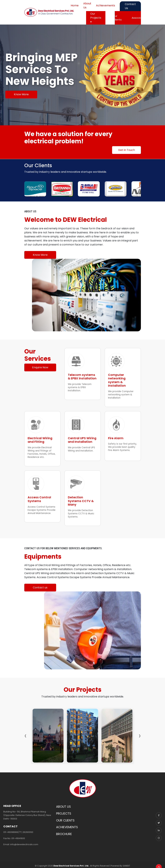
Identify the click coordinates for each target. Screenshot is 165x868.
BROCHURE (64, 832)
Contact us (40, 586)
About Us (87, 5)
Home (75, 5)
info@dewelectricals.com (24, 843)
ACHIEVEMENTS (67, 825)
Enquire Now (40, 367)
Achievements (106, 5)
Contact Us (130, 6)
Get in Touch (126, 150)
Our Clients (117, 18)
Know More (21, 94)
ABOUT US (63, 805)
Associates (139, 18)
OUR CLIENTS (65, 819)
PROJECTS (64, 812)
